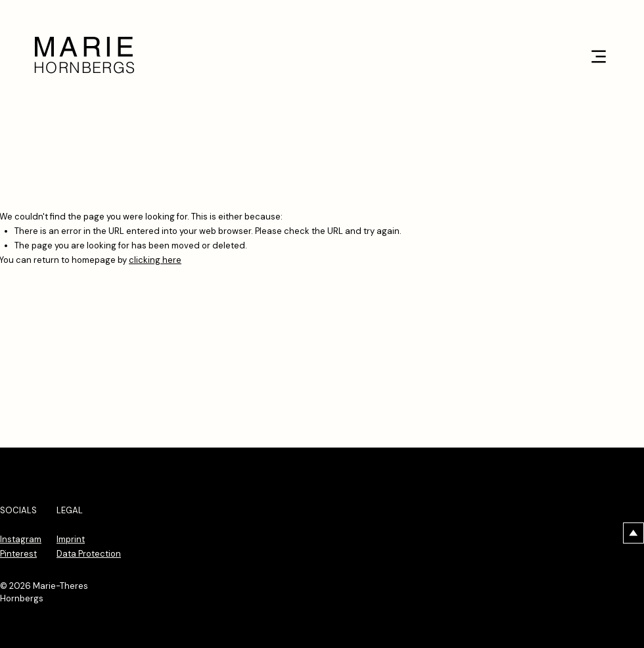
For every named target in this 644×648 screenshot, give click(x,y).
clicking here (155, 260)
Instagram (21, 539)
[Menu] (598, 56)
